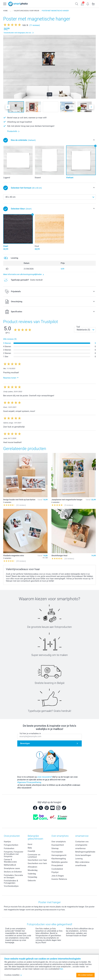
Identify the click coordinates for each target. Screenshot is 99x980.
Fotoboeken (9, 848)
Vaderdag (32, 874)
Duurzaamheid (58, 845)
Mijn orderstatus (82, 862)
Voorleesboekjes (11, 886)
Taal (78, 327)
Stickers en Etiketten (13, 872)
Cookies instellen (13, 975)
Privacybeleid (57, 865)
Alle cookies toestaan (85, 975)
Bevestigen (25, 743)
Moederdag (33, 870)
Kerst (30, 844)
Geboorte (32, 881)
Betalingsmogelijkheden (86, 852)
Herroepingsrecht (59, 855)
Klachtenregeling (59, 859)
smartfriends (81, 865)
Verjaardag (32, 877)
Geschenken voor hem (37, 863)
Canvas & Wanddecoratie (10, 861)
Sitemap (55, 848)
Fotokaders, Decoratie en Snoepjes (13, 876)
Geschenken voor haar (37, 860)
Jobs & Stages (58, 876)
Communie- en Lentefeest (34, 856)
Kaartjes (7, 842)
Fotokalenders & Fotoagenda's (11, 882)
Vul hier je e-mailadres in (30, 733)
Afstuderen (32, 867)
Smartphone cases (12, 868)
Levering (79, 859)
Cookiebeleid (57, 869)
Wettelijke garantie (59, 862)
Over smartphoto (59, 842)
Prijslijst (55, 872)
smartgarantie (81, 845)
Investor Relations (59, 879)
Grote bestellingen (83, 855)
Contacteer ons (82, 842)
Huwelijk (31, 851)
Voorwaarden (57, 852)
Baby (30, 848)
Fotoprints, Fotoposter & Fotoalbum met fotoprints (14, 854)
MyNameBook (10, 865)
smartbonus (80, 848)
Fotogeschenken (11, 845)
